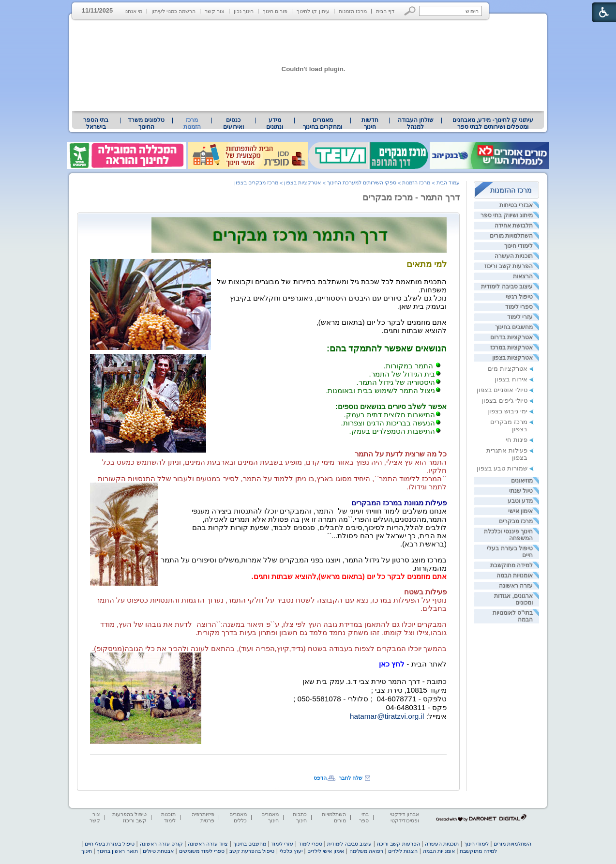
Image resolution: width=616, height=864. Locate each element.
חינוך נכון (244, 11)
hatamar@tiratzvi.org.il (387, 716)
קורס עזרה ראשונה (161, 844)
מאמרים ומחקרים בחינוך (323, 123)
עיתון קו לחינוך (313, 11)
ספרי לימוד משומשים (202, 851)
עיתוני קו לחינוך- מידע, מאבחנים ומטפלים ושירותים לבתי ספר (493, 123)
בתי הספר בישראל (96, 123)
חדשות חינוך (370, 123)
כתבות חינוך (300, 817)
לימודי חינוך (518, 246)
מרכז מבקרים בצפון (256, 182)
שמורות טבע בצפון (502, 468)
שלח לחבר (351, 778)
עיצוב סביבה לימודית (507, 287)
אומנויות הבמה (515, 576)
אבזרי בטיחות (516, 205)
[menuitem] (493, 123)
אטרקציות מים (508, 369)
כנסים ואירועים (233, 123)
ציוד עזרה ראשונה (208, 844)
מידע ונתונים (275, 123)
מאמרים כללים (238, 817)
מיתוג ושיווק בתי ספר (507, 215)
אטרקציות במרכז (511, 348)
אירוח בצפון (511, 379)
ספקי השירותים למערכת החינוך (362, 182)
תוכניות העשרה (514, 256)
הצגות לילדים (403, 851)
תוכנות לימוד (168, 817)
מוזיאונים (522, 481)
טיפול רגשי (519, 297)
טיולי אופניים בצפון (502, 390)
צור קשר (215, 11)
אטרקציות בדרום (511, 337)
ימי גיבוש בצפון (507, 411)
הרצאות (523, 276)
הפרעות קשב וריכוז (509, 266)
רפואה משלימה (366, 851)
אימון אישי (520, 511)
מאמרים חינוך (270, 817)
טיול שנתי (521, 491)
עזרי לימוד (520, 317)
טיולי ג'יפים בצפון (504, 401)
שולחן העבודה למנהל (416, 123)
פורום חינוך (275, 11)
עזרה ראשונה (516, 586)
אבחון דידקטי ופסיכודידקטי (405, 817)
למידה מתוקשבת (511, 565)
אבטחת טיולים (158, 851)
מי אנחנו (133, 11)
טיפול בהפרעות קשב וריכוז (129, 817)
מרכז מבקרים (516, 521)
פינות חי (517, 440)
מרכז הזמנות (353, 11)
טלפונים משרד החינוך (146, 123)
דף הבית (385, 11)
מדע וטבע (520, 501)
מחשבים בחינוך (514, 327)
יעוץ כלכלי (291, 851)
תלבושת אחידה (514, 226)
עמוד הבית (448, 182)
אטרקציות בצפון (512, 358)
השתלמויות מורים (511, 236)
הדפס (320, 778)
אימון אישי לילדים (326, 851)
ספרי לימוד (519, 307)
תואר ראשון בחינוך (117, 851)
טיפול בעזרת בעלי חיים (110, 844)
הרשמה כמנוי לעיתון (173, 11)
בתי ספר (364, 817)
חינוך (87, 851)
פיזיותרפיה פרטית (203, 817)
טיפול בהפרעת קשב (252, 851)
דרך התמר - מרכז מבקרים (411, 197)
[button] (410, 11)
